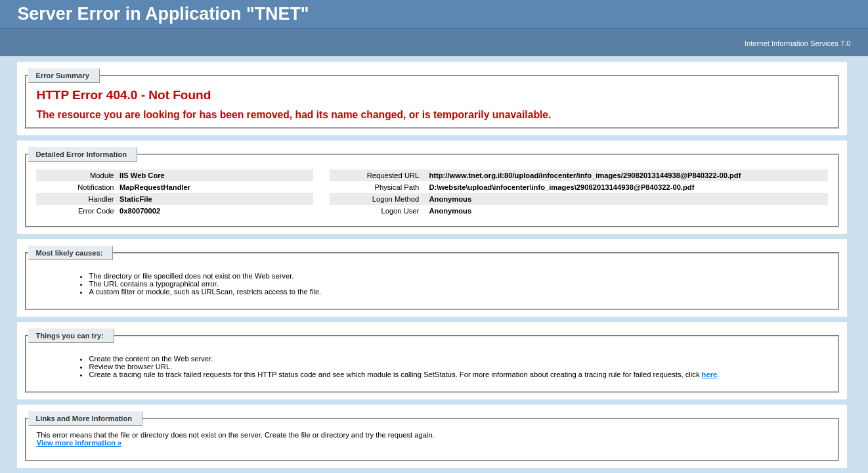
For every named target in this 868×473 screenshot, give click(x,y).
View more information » (79, 443)
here (710, 374)
